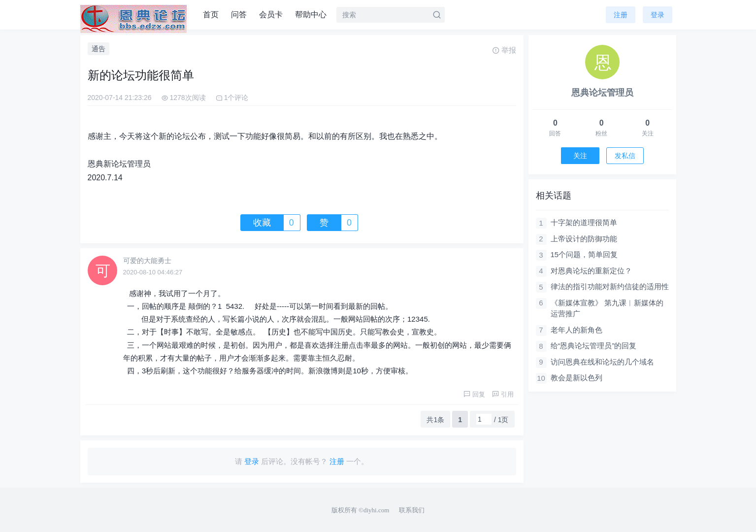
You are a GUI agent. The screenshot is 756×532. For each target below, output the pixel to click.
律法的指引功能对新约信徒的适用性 (610, 286)
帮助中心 (311, 15)
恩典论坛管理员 (602, 93)
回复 (474, 394)
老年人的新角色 (576, 330)
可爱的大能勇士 (147, 261)
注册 (621, 15)
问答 (239, 15)
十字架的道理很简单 (584, 222)
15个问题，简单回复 (584, 254)
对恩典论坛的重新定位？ (591, 271)
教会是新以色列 (576, 378)
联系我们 (412, 510)
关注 (580, 156)
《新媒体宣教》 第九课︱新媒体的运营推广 (607, 308)
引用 (503, 394)
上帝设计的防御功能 (584, 239)
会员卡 (271, 15)
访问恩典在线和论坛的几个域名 (602, 362)
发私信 (625, 156)
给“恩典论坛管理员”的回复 (594, 346)
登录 (657, 15)
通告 (99, 49)
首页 (211, 15)
